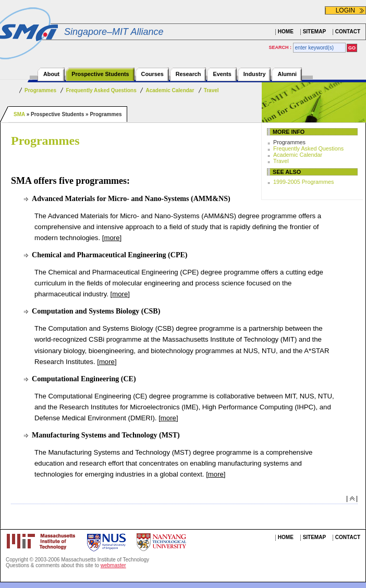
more (112, 238)
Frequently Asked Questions (102, 90)
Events (222, 74)
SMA (19, 114)
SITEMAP (314, 32)
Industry (255, 74)
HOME (286, 32)
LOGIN (345, 10)
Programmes (40, 90)
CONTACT (348, 32)
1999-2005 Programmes (303, 182)
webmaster (113, 565)
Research (188, 74)
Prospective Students (100, 74)
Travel (211, 90)
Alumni (287, 74)
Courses (152, 74)
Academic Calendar (170, 90)
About (51, 74)
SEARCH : (281, 47)
